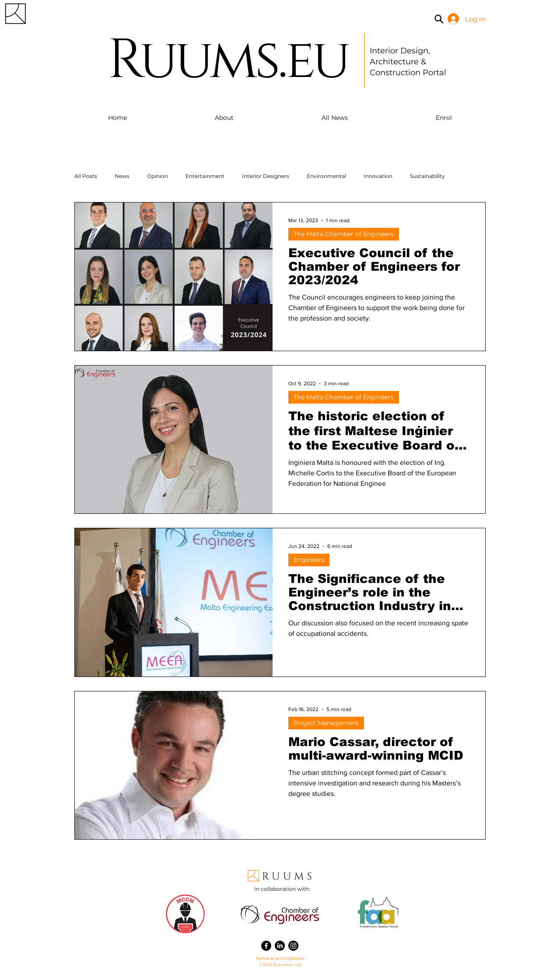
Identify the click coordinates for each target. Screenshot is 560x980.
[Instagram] (293, 946)
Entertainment (205, 176)
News (122, 176)
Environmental (326, 176)
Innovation (378, 176)
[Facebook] (266, 946)
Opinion (157, 176)
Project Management (326, 723)
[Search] (439, 19)
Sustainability (427, 176)
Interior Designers (266, 176)
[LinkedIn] (280, 946)
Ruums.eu (228, 61)
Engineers (309, 560)
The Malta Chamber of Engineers (344, 234)
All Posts (86, 176)
